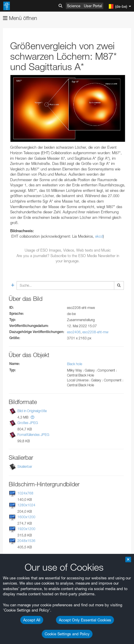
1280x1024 (26, 505)
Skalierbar (25, 466)
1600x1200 (26, 517)
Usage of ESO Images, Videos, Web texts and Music (68, 250)
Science (74, 6)
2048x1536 (26, 541)
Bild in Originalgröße (32, 411)
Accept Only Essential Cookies (85, 620)
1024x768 (25, 493)
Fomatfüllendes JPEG (33, 435)
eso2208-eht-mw (95, 332)
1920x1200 (26, 529)
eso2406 (74, 332)
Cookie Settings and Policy (67, 634)
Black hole (75, 364)
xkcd (99, 236)
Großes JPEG (28, 423)
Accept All (32, 620)
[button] (32, 417)
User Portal (93, 6)
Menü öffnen (20, 18)
